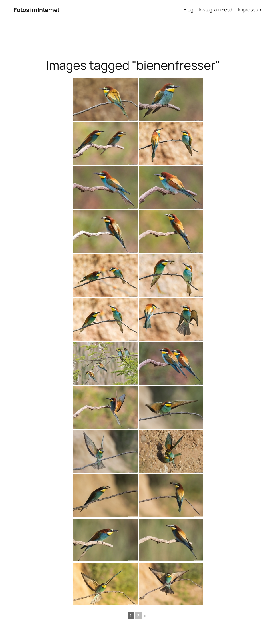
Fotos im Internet (37, 10)
